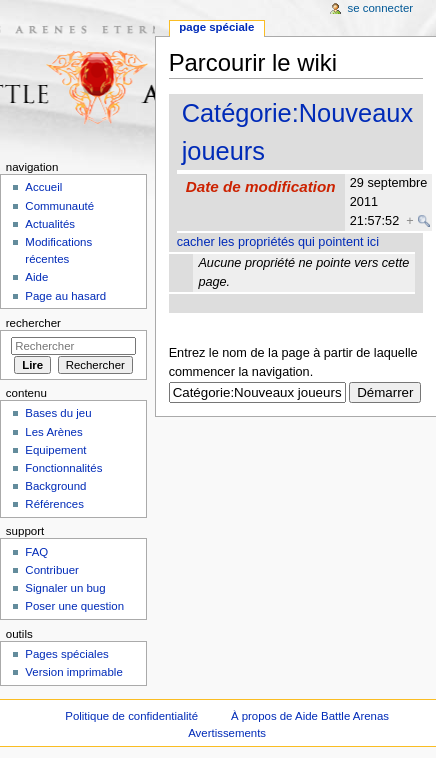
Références (54, 504)
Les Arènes (53, 432)
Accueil (43, 187)
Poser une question (74, 606)
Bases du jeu (58, 413)
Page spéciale (216, 27)
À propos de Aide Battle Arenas (310, 716)
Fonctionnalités (63, 468)
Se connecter (381, 8)
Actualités (50, 224)
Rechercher (33, 323)
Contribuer (51, 570)
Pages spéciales (66, 654)
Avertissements (227, 733)
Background (55, 486)
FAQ (36, 552)
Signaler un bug (65, 588)
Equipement (55, 450)
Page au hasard (65, 296)
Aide (36, 277)
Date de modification (261, 186)
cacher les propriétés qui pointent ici (278, 242)
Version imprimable (73, 672)
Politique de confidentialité (131, 716)
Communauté (59, 206)
